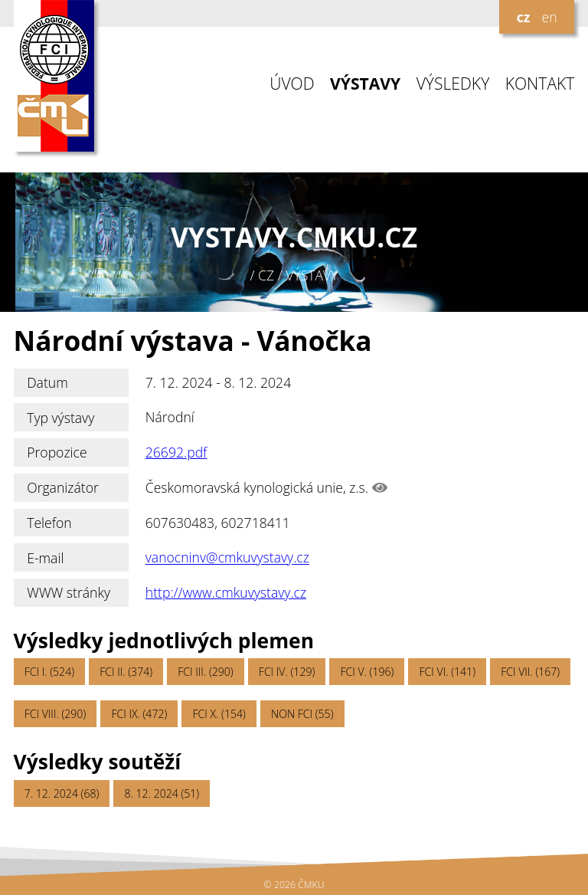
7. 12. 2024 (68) (62, 793)
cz (524, 17)
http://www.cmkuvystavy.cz (226, 592)
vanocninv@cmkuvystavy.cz (227, 558)
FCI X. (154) (219, 714)
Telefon (49, 523)
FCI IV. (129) (287, 672)
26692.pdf (176, 452)
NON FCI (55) (302, 714)
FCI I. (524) (49, 672)
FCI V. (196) (367, 672)
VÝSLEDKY (453, 84)
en (549, 17)
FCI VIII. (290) (56, 714)
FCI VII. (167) (530, 672)
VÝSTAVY (365, 84)
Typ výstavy (60, 418)
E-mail (45, 558)
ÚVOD (292, 84)
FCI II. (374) (126, 672)
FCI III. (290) (205, 672)
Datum (47, 382)
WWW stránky (69, 592)
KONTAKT (540, 84)
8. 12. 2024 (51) (162, 793)
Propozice (57, 452)
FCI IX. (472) (139, 714)
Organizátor (63, 487)
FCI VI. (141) (448, 672)
